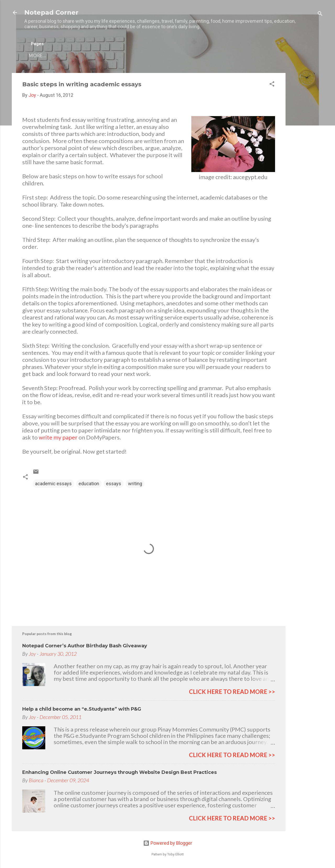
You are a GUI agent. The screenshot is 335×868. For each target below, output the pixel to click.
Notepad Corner (51, 12)
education (89, 484)
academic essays (53, 484)
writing (135, 484)
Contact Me (68, 55)
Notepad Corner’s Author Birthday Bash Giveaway (85, 646)
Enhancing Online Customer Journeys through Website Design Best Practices (119, 772)
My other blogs (113, 55)
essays (114, 484)
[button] (272, 85)
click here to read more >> (232, 692)
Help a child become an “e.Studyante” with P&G (82, 709)
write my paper (58, 437)
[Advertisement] (306, 151)
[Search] (320, 14)
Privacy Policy (161, 55)
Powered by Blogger (168, 843)
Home (36, 55)
